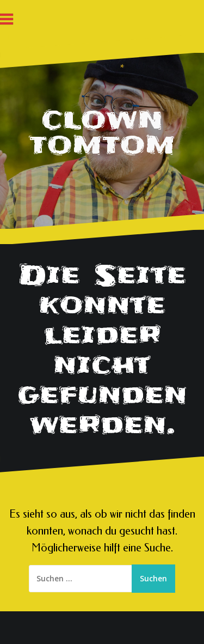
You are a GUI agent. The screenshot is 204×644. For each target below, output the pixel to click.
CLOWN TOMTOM (102, 132)
